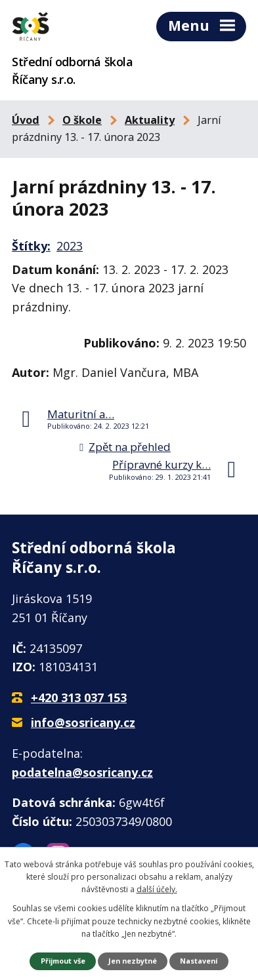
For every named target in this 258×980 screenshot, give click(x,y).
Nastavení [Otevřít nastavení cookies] (199, 961)
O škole (82, 120)
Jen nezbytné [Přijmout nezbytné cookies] (133, 961)
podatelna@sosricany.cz (82, 772)
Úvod (26, 120)
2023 (70, 246)
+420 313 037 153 (79, 697)
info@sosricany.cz (83, 722)
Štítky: (31, 246)
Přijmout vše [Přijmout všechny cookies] (63, 961)
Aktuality (150, 120)
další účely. (157, 889)
